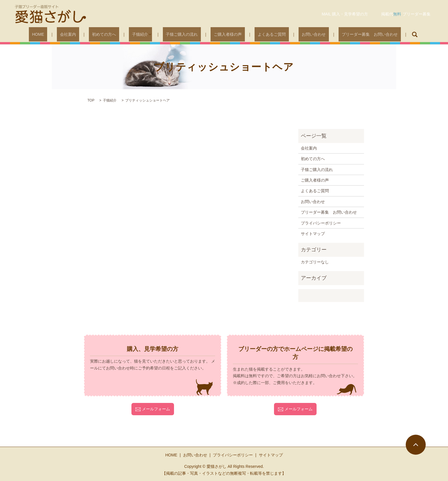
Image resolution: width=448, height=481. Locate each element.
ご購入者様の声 (223, 34)
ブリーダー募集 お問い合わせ (346, 34)
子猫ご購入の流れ (183, 34)
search (388, 34)
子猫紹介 (145, 34)
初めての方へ (115, 34)
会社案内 (85, 34)
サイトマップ (313, 234)
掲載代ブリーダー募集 (406, 14)
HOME (61, 34)
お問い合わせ (297, 34)
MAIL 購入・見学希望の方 (345, 14)
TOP (91, 100)
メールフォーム (153, 409)
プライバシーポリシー (321, 223)
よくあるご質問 (261, 34)
